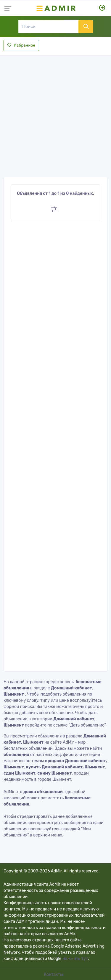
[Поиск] (48, 27)
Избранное (21, 45)
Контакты (54, 975)
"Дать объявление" (87, 725)
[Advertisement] (55, 115)
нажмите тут (75, 959)
